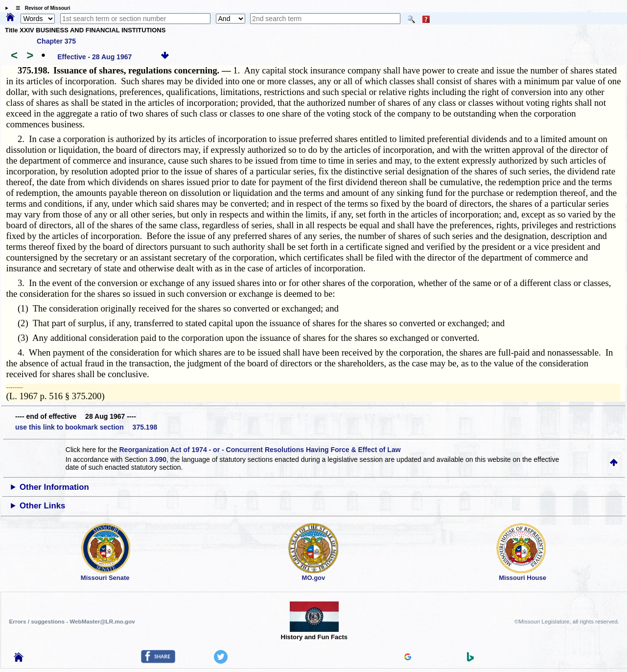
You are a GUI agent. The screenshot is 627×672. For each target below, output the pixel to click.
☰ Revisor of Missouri (41, 8)
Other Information (54, 487)
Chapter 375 (56, 41)
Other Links (42, 506)
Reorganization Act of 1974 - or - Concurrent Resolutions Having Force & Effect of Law (260, 450)
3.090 (158, 459)
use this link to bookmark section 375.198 (86, 427)
